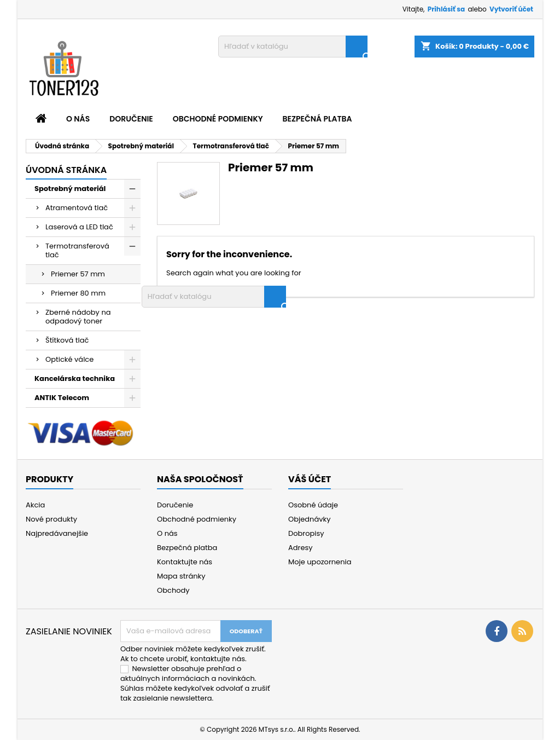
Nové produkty (51, 519)
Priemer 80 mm (78, 293)
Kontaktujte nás (185, 562)
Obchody (173, 590)
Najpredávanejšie (57, 533)
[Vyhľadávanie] (293, 47)
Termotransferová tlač (77, 250)
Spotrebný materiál (70, 189)
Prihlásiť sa (446, 9)
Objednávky (310, 519)
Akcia (35, 505)
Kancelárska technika (75, 378)
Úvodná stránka (66, 170)
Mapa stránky (181, 576)
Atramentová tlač (77, 208)
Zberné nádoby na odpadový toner (78, 317)
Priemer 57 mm (78, 274)
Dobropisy (306, 533)
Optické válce (69, 359)
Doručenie (131, 119)
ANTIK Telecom (62, 398)
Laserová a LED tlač (79, 227)
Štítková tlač (67, 340)
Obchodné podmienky (218, 119)
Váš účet (310, 479)
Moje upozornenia (320, 562)
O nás (78, 119)
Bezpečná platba (317, 119)
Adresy (301, 548)
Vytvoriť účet (511, 9)
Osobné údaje (313, 505)
